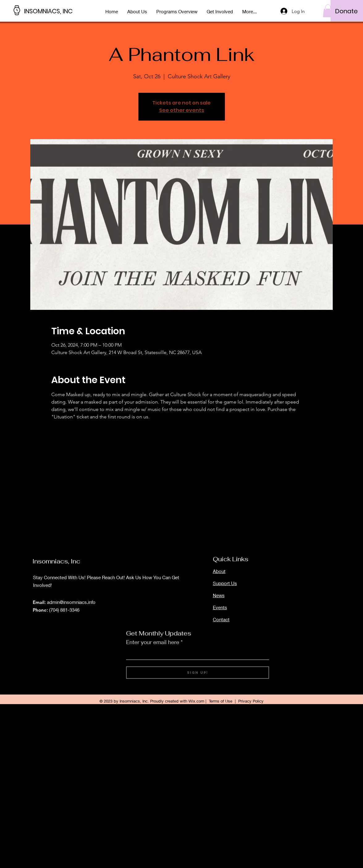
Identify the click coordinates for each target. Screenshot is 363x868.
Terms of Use (221, 701)
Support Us (225, 583)
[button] (328, 11)
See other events (182, 110)
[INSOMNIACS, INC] (52, 11)
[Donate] (346, 11)
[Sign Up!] (198, 673)
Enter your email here (153, 642)
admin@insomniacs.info (71, 602)
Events (220, 607)
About (219, 571)
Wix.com (196, 701)
